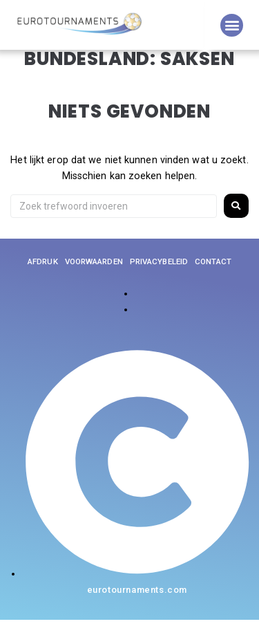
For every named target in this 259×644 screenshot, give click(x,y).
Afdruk (43, 286)
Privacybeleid (159, 286)
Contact (213, 286)
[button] (232, 25)
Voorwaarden (94, 286)
